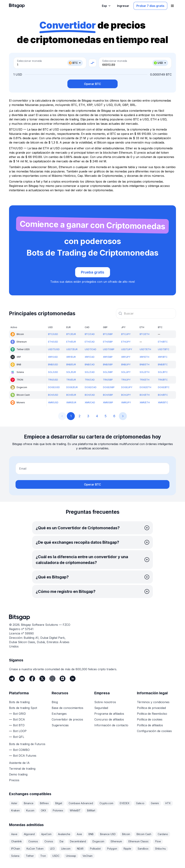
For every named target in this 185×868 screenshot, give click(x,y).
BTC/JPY (126, 334)
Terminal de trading (22, 769)
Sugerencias (60, 725)
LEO (52, 849)
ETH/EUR (71, 342)
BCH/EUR (71, 395)
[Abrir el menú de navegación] (172, 6)
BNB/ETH (145, 364)
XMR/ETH (145, 402)
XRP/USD (53, 357)
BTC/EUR (71, 334)
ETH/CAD (90, 342)
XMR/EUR (71, 402)
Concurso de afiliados (109, 719)
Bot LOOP (20, 731)
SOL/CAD (90, 372)
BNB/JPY (126, 364)
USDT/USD (54, 349)
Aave (14, 834)
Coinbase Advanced (81, 803)
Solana (15, 856)
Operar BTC (92, 84)
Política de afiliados (150, 725)
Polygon (112, 849)
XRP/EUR (71, 357)
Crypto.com (106, 803)
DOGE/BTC (164, 387)
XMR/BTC (163, 402)
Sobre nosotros (105, 702)
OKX (44, 810)
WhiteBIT (75, 810)
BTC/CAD (90, 334)
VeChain (88, 856)
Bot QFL (19, 737)
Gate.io (140, 803)
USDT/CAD (91, 349)
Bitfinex (44, 803)
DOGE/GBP (109, 387)
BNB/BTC (163, 364)
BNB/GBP (108, 364)
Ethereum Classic (139, 841)
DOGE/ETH (145, 387)
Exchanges (59, 714)
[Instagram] (52, 679)
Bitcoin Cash (144, 834)
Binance (29, 803)
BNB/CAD (90, 364)
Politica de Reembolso (152, 714)
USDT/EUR (72, 349)
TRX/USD (53, 380)
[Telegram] (12, 679)
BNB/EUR (71, 364)
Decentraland (78, 841)
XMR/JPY (126, 402)
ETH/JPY (126, 342)
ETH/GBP (108, 342)
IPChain (16, 849)
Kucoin (30, 810)
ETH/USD (53, 342)
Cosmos (33, 841)
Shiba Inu (160, 849)
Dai (62, 841)
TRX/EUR (71, 380)
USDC (56, 856)
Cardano (163, 834)
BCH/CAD (90, 395)
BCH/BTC (163, 395)
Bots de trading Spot (23, 708)
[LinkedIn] (73, 679)
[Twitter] (42, 679)
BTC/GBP (108, 334)
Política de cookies (150, 719)
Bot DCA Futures (25, 756)
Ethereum (116, 841)
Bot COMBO (21, 750)
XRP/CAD (90, 357)
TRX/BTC (163, 380)
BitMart (91, 810)
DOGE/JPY (127, 387)
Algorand (29, 834)
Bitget (59, 803)
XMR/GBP (108, 402)
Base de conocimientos (67, 708)
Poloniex (58, 810)
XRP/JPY (126, 357)
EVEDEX (125, 803)
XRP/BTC (163, 357)
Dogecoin (98, 841)
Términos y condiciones (153, 702)
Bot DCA (19, 719)
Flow (158, 841)
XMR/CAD (90, 402)
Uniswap (71, 856)
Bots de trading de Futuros (27, 744)
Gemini (155, 803)
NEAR (80, 849)
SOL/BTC (163, 372)
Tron (43, 856)
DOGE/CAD (91, 387)
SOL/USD (53, 372)
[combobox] (146, 313)
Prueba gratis (93, 272)
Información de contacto (111, 725)
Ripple (127, 849)
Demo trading (18, 774)
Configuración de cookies (154, 731)
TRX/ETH (145, 380)
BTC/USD (53, 334)
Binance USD (108, 834)
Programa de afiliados (109, 714)
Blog (55, 702)
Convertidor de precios (67, 719)
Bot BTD (19, 725)
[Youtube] (22, 679)
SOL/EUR (71, 372)
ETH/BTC (163, 342)
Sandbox (143, 849)
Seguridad (101, 708)
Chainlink (17, 841)
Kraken (15, 810)
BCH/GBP (108, 395)
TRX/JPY (126, 380)
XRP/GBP (108, 357)
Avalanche (64, 834)
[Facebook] (32, 679)
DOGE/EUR (72, 387)
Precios (14, 780)
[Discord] (63, 679)
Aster (14, 803)
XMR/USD (53, 402)
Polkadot (95, 849)
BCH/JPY (126, 395)
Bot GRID (19, 714)
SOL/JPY (126, 372)
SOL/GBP (108, 372)
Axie (79, 834)
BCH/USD (53, 395)
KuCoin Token (35, 849)
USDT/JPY (127, 349)
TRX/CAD (90, 380)
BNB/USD (53, 364)
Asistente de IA (19, 763)
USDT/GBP (109, 349)
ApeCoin (46, 834)
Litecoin (66, 849)
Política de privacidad (151, 708)
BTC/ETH (145, 334)
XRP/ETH (144, 357)
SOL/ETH (145, 372)
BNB (91, 834)
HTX (168, 803)
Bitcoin (126, 834)
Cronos (49, 841)
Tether (30, 856)
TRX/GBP (108, 380)
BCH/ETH (145, 395)
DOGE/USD (54, 387)
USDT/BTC (164, 349)
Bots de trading (19, 702)
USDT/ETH (145, 349)
